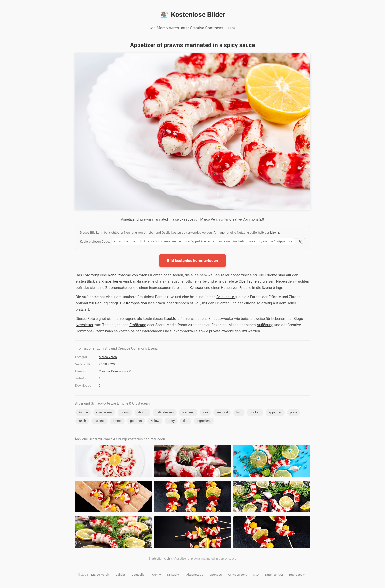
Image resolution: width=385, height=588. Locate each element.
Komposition (137, 304)
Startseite (155, 559)
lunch (82, 422)
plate (294, 413)
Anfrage (219, 232)
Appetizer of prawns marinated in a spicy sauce (157, 219)
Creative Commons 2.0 (247, 219)
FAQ (256, 575)
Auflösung (265, 326)
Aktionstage (195, 575)
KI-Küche (173, 575)
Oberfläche (248, 282)
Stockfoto (172, 319)
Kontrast (196, 288)
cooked (255, 413)
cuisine (99, 422)
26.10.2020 (107, 365)
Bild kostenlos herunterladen (193, 261)
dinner (117, 422)
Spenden (216, 575)
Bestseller (139, 575)
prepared (188, 413)
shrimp (142, 413)
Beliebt (120, 575)
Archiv (168, 559)
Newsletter (84, 326)
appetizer (275, 413)
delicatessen (165, 413)
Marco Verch (210, 219)
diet (186, 422)
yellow (155, 422)
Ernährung (138, 326)
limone (83, 413)
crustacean (104, 413)
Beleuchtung (227, 298)
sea (205, 413)
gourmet (136, 422)
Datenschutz (274, 575)
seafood (222, 413)
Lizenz (275, 232)
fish (239, 413)
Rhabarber (110, 282)
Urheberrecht (237, 575)
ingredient (204, 422)
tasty (171, 422)
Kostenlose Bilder (192, 15)
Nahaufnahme (119, 276)
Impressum (297, 575)
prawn (125, 413)
